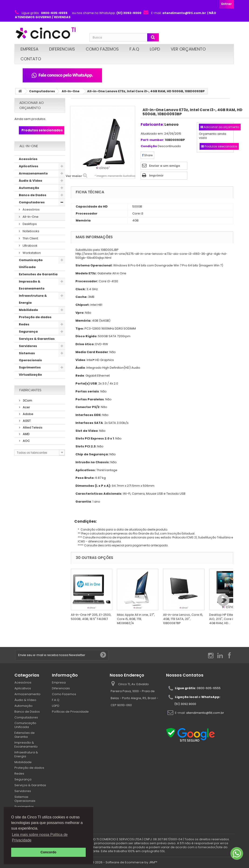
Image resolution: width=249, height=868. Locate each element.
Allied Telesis (32, 427)
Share (147, 155)
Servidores (28, 346)
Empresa (29, 49)
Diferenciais (62, 49)
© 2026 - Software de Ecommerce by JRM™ (124, 862)
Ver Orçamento (188, 49)
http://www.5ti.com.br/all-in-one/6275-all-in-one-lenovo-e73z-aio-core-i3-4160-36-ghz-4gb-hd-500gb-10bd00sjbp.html (151, 256)
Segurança (28, 332)
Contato (31, 59)
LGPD (155, 49)
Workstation (31, 253)
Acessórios (28, 159)
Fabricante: (152, 124)
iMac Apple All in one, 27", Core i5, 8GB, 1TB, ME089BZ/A (136, 619)
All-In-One (71, 91)
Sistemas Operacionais (30, 357)
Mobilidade (28, 310)
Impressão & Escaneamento (32, 285)
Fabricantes (30, 390)
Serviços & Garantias (37, 339)
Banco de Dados (33, 195)
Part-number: (152, 140)
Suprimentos (30, 367)
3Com (27, 400)
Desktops (29, 224)
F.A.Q (134, 49)
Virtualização (30, 375)
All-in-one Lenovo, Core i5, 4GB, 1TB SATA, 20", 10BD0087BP (183, 619)
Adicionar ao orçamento (32, 105)
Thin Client (30, 238)
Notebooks (31, 231)
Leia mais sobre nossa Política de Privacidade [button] (40, 837)
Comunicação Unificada (31, 264)
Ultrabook (30, 246)
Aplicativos (29, 166)
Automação (29, 188)
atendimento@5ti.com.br (205, 713)
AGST (26, 421)
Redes (24, 324)
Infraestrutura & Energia (33, 299)
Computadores (42, 91)
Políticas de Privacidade (70, 712)
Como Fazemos (102, 49)
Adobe (28, 414)
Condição (149, 146)
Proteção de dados (35, 317)
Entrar (227, 4)
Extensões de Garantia (38, 274)
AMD (26, 434)
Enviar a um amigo (165, 166)
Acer (26, 407)
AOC (26, 441)
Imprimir (156, 175)
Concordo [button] (48, 852)
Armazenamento (33, 173)
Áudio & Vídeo (31, 181)
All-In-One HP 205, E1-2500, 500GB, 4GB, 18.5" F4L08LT (91, 617)
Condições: (84, 521)
